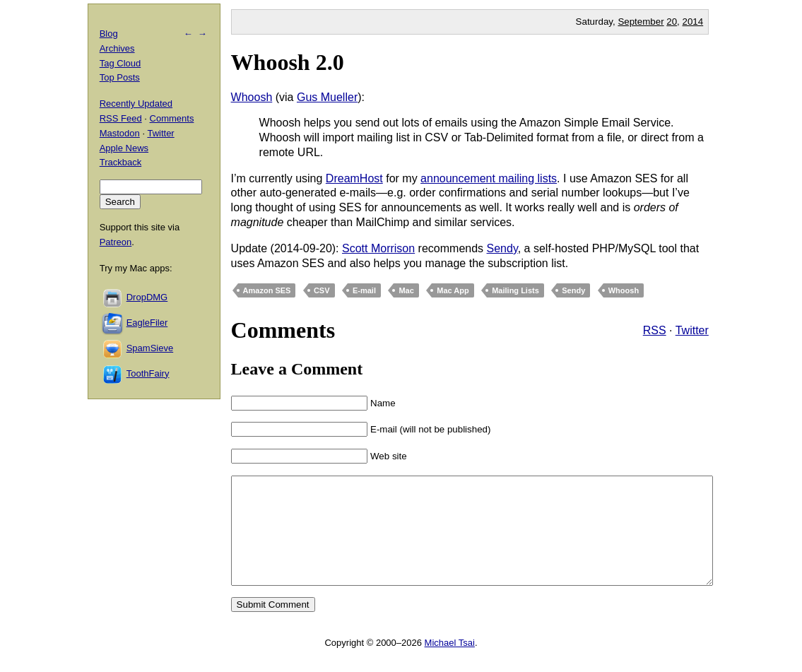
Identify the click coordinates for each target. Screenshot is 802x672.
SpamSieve (150, 348)
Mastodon (120, 133)
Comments (172, 118)
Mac (406, 290)
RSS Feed (121, 118)
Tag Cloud (120, 63)
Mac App (453, 290)
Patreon (116, 242)
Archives (117, 48)
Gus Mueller (327, 97)
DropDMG (147, 297)
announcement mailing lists (489, 178)
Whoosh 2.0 (288, 62)
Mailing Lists (515, 290)
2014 (693, 22)
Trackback (120, 162)
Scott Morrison (378, 248)
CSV (322, 290)
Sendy (502, 248)
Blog (109, 34)
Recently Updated (136, 104)
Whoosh (252, 97)
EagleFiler (147, 323)
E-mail (364, 290)
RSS (655, 330)
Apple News (124, 148)
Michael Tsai (450, 664)
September (641, 22)
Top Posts (120, 77)
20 (672, 22)
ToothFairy (148, 373)
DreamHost (354, 178)
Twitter (692, 330)
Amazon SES (267, 290)
